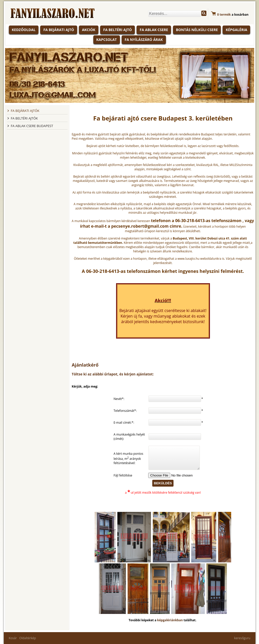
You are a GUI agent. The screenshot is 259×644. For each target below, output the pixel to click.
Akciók (89, 30)
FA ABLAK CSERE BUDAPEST (32, 126)
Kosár (13, 638)
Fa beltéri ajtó (117, 30)
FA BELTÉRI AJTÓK (24, 118)
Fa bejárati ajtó (59, 30)
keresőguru (242, 638)
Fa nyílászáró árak (144, 40)
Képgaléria (236, 30)
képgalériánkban (170, 620)
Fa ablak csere (154, 30)
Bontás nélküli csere (197, 30)
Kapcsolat (107, 40)
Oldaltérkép (28, 638)
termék (224, 15)
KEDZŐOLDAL (24, 30)
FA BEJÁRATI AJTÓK (25, 111)
